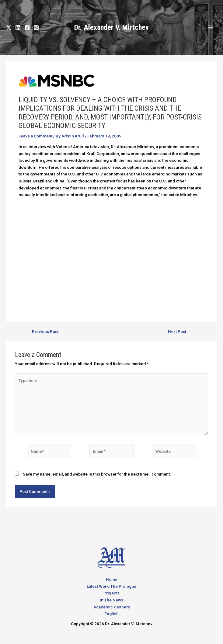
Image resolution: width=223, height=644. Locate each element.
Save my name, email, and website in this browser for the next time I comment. (97, 474)
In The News (111, 600)
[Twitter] (9, 28)
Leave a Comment (35, 136)
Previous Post (43, 332)
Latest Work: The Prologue (111, 586)
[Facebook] (27, 28)
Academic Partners (112, 607)
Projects (111, 593)
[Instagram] (36, 28)
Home (112, 579)
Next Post (180, 332)
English (111, 614)
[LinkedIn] (18, 28)
